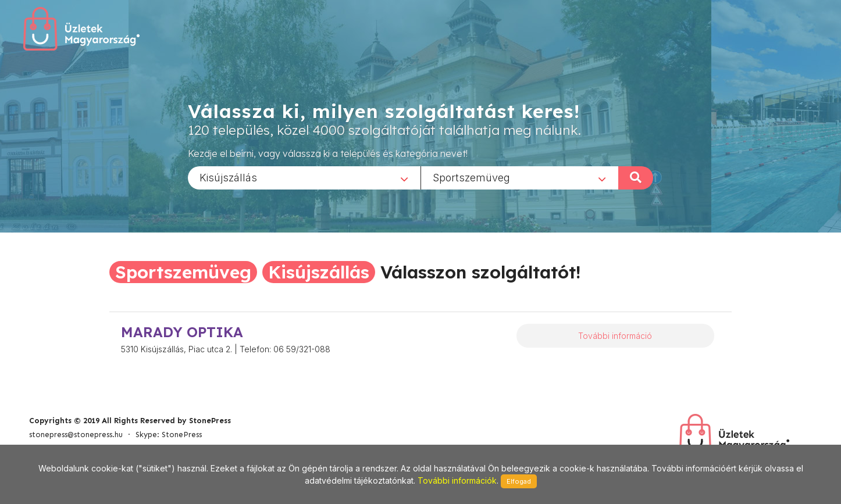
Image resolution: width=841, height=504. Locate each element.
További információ (615, 336)
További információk (457, 480)
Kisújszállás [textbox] (228, 177)
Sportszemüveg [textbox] (471, 177)
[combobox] (304, 177)
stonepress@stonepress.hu (76, 435)
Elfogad (519, 481)
